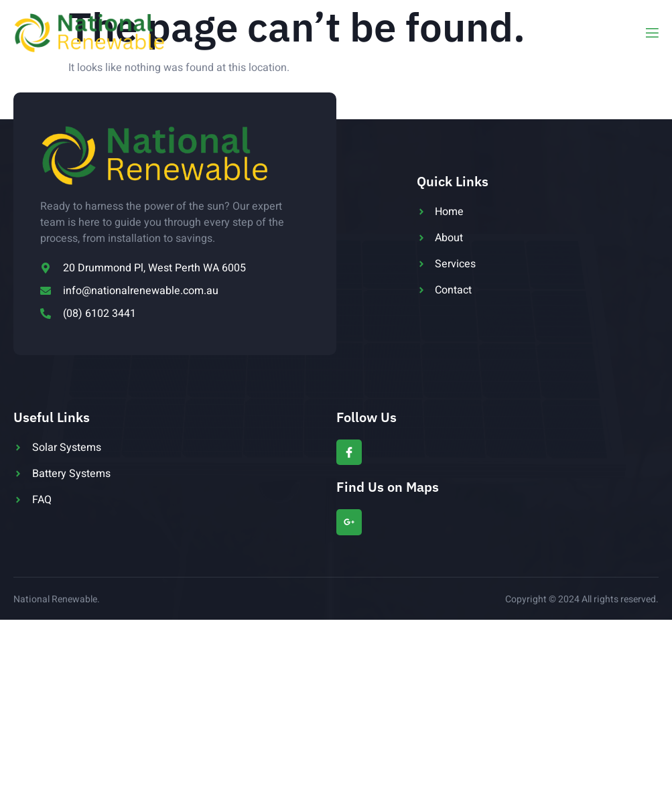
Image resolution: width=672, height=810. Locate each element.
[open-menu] (651, 33)
